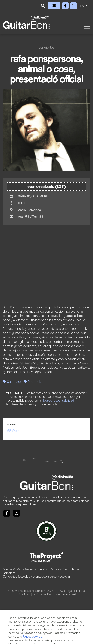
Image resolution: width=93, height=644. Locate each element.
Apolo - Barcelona (29, 210)
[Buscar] (32, 5)
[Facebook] (66, 5)
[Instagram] (74, 5)
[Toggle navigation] (87, 28)
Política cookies (43, 594)
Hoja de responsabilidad (58, 400)
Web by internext (66, 594)
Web (13, 430)
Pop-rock (32, 381)
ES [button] (82, 6)
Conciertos (46, 47)
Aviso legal (67, 591)
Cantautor (12, 381)
